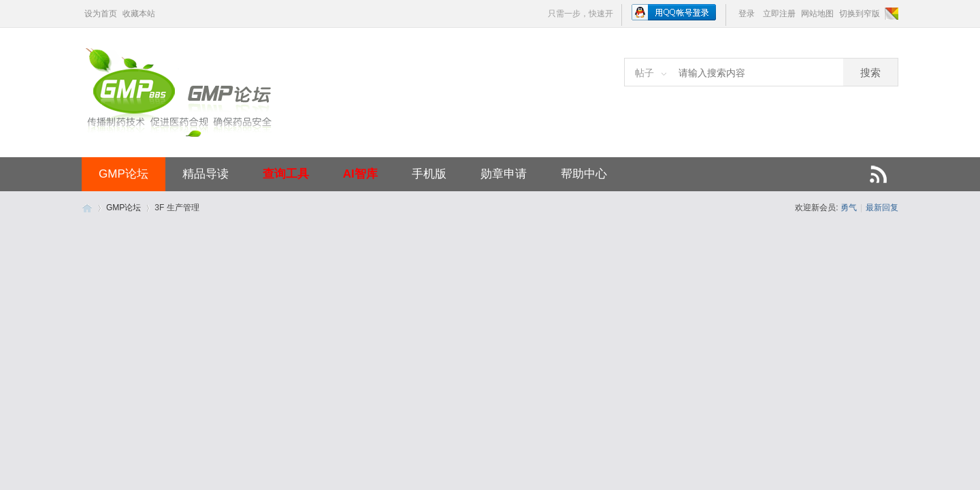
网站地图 (817, 14)
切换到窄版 (860, 14)
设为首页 (101, 14)
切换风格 (891, 14)
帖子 (644, 73)
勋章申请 (504, 174)
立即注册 (779, 14)
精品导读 (206, 174)
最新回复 (882, 208)
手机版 (429, 174)
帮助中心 (584, 174)
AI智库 (360, 174)
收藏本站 (139, 14)
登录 (747, 14)
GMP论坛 (124, 174)
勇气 (849, 208)
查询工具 (286, 174)
